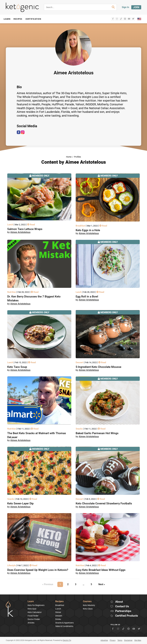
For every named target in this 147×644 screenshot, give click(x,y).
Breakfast (81, 226)
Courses (87, 602)
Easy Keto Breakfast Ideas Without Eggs (101, 570)
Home (69, 157)
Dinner (58, 612)
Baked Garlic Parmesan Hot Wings (97, 433)
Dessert (80, 362)
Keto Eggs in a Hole (88, 230)
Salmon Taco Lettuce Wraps (25, 229)
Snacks (80, 429)
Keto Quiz (32, 609)
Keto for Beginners (36, 605)
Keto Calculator (35, 612)
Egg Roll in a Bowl (87, 296)
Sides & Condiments (64, 626)
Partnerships (123, 611)
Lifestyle (12, 565)
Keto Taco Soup (17, 367)
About (119, 602)
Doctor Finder (34, 619)
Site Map (138, 640)
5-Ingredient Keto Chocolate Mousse (98, 367)
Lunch (10, 225)
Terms (120, 640)
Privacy (113, 640)
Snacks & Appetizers (64, 623)
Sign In (125, 7)
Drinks (58, 619)
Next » (102, 584)
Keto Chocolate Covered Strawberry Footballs (104, 503)
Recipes (59, 602)
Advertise (104, 640)
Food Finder (33, 616)
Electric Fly (67, 640)
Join (136, 7)
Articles (31, 623)
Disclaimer (128, 640)
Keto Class (88, 609)
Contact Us (122, 606)
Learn (31, 602)
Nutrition (12, 292)
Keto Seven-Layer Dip (20, 503)
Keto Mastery (89, 605)
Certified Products (127, 616)
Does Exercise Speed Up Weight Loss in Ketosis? (38, 570)
